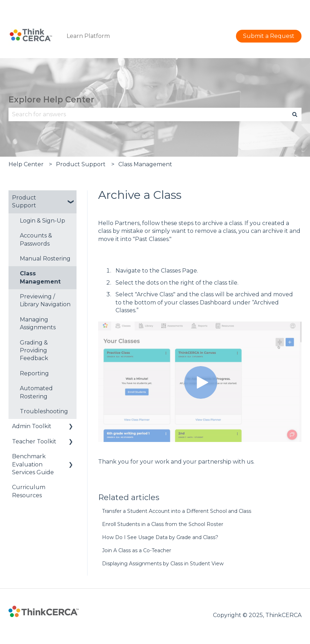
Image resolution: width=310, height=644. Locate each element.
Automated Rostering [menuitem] (36, 392)
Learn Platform (88, 36)
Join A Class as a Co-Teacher (137, 550)
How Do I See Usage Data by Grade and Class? (160, 537)
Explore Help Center (51, 100)
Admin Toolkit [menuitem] (32, 426)
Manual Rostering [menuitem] (45, 259)
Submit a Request (276, 7)
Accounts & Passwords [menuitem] (36, 239)
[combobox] (148, 114)
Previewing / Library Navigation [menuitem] (45, 300)
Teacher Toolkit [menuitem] (34, 441)
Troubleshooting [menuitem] (44, 411)
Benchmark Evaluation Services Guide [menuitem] (33, 464)
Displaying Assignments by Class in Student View (163, 564)
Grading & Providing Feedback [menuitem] (34, 351)
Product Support (81, 164)
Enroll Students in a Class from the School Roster (163, 524)
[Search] (295, 114)
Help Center (26, 164)
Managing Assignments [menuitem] (38, 323)
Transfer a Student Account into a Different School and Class (177, 511)
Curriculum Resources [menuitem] (29, 491)
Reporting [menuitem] (34, 373)
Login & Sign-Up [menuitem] (43, 221)
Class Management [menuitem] (40, 277)
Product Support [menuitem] (24, 201)
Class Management (145, 164)
